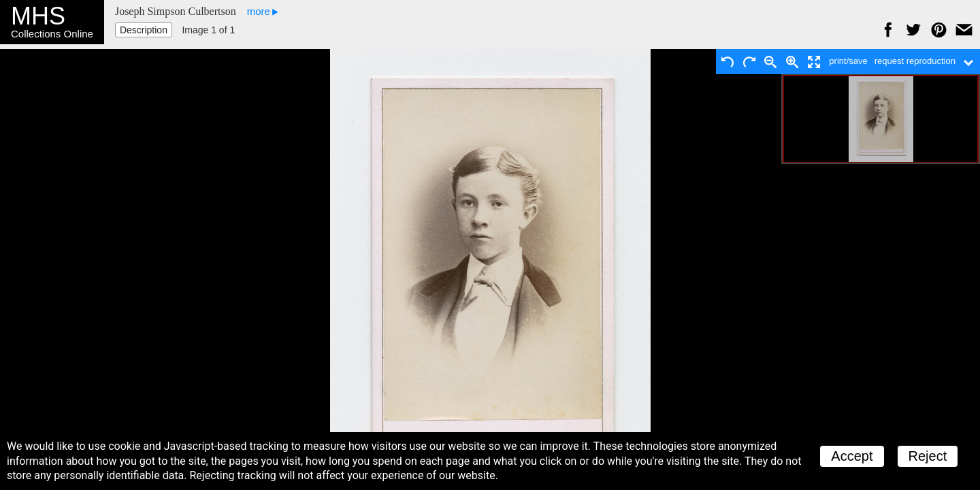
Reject (928, 456)
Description (144, 30)
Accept (852, 456)
